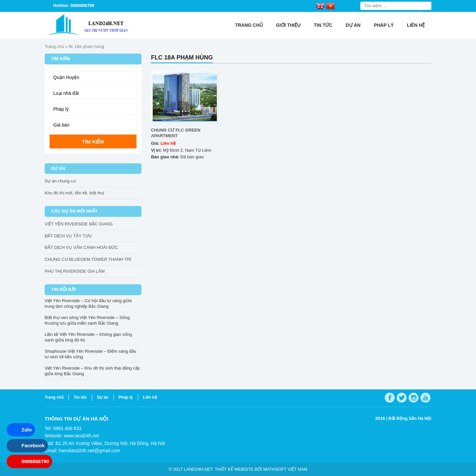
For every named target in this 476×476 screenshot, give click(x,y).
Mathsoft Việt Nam (285, 469)
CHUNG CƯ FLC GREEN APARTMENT (176, 133)
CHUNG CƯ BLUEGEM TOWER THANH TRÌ (88, 259)
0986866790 (35, 461)
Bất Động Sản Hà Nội (410, 418)
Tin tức (323, 25)
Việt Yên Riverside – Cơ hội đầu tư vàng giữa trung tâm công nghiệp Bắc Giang (88, 303)
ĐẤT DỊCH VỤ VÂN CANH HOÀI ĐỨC (81, 247)
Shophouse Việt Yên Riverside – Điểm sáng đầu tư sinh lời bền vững (90, 354)
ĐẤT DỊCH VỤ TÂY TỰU (68, 236)
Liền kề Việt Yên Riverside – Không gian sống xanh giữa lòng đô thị (88, 337)
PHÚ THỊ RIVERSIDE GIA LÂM (75, 271)
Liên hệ (416, 25)
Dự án (353, 25)
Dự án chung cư (60, 181)
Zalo (27, 430)
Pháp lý (384, 25)
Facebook (33, 445)
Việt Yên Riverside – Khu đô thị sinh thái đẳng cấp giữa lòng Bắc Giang (92, 371)
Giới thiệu (288, 25)
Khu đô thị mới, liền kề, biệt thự (74, 193)
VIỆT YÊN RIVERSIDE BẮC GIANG (79, 224)
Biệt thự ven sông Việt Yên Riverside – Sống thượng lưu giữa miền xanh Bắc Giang (87, 320)
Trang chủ (249, 25)
